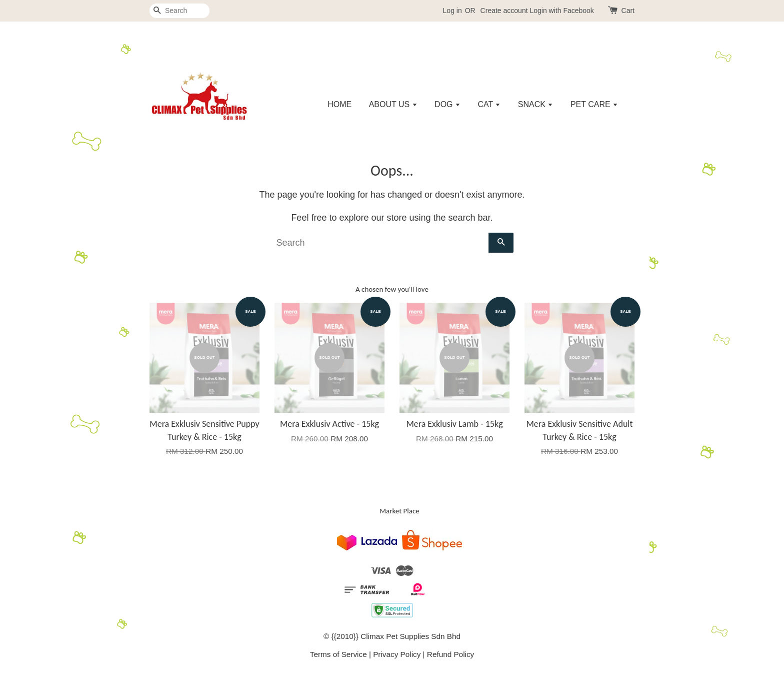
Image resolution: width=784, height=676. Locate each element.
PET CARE (594, 104)
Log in (452, 11)
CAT (489, 104)
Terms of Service (338, 654)
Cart (628, 11)
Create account (504, 11)
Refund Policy (450, 654)
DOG (447, 104)
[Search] (179, 11)
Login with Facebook (561, 11)
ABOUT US (393, 104)
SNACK (536, 104)
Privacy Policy (397, 654)
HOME (339, 104)
